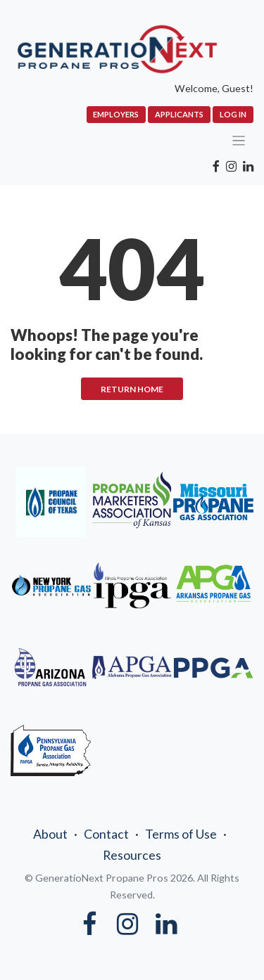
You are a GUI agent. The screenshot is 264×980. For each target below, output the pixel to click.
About (50, 834)
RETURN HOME (132, 389)
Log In (233, 114)
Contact (106, 834)
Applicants (179, 114)
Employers (116, 114)
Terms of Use (181, 834)
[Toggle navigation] (239, 141)
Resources (132, 855)
